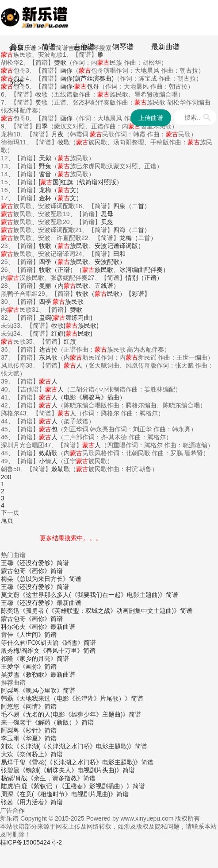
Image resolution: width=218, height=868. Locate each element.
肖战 (21, 778)
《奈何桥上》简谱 (38, 754)
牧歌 (64, 142)
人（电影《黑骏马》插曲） (82, 397)
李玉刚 (10, 738)
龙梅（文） (61, 190)
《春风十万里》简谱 (68, 651)
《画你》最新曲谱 (50, 627)
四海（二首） (132, 230)
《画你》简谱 (44, 571)
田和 (119, 254)
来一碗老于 (16, 722)
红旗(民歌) (72, 333)
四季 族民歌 (61, 302)
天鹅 (45, 158)
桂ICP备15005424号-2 (31, 842)
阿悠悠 (10, 706)
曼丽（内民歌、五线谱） (79, 286)
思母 (107, 214)
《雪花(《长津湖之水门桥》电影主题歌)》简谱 (90, 762)
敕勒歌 (48, 453)
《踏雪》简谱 (77, 643)
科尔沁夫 (13, 627)
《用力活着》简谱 (38, 802)
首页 (17, 47)
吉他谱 (84, 47)
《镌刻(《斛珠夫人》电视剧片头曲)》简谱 (77, 770)
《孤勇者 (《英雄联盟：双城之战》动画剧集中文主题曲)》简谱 (106, 611)
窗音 (45, 174)
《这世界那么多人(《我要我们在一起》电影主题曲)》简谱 (99, 595)
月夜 (57, 134)
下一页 (10, 512)
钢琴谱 (123, 47)
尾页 (7, 520)
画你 (66, 118)
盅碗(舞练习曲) (66, 318)
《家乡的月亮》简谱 (41, 659)
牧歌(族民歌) (75, 325)
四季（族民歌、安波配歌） (82, 262)
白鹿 (21, 786)
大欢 (7, 754)
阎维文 (31, 651)
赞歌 (42, 102)
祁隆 (7, 659)
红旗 (70, 341)
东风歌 (48, 357)
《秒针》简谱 (38, 730)
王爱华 (10, 666)
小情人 (48, 461)
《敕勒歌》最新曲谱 (47, 674)
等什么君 (13, 643)
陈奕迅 (10, 611)
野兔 (45, 166)
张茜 (7, 802)
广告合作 (12, 810)
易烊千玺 (13, 762)
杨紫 (7, 778)
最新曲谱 (165, 47)
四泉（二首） (132, 206)
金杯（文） (61, 198)
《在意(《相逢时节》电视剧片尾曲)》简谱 (71, 794)
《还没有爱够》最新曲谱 (47, 603)
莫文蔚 (10, 595)
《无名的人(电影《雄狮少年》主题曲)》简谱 (80, 714)
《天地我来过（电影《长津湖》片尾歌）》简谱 (78, 698)
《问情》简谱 (38, 706)
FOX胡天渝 (43, 643)
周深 (7, 794)
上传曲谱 (151, 118)
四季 (42, 126)
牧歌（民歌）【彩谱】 (113, 294)
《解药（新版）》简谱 (63, 722)
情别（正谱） (144, 278)
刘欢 (7, 746)
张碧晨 (10, 770)
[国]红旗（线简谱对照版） (81, 182)
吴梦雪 (10, 674)
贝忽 (107, 222)
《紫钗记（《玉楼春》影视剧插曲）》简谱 (86, 786)
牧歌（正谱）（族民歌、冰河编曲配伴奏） (104, 270)
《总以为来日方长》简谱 (47, 579)
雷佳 (7, 635)
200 (6, 477)
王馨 (7, 563)
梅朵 (7, 579)
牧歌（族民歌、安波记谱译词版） (92, 246)
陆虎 (7, 786)
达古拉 (48, 349)
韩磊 (7, 698)
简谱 (49, 47)
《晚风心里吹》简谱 (47, 690)
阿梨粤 (10, 690)
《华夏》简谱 (38, 738)
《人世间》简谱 (35, 635)
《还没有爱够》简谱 (41, 563)
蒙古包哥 (13, 571)
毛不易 (10, 714)
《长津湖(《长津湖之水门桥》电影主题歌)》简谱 (80, 746)
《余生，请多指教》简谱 (61, 778)
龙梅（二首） (138, 238)
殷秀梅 (10, 651)
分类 (17, 82)
